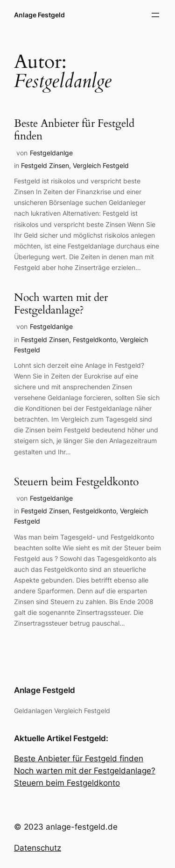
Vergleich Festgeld (101, 165)
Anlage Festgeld (39, 15)
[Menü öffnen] (155, 15)
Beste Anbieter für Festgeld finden (74, 130)
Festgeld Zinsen (45, 165)
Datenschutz (38, 848)
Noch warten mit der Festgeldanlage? (61, 304)
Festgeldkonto (94, 339)
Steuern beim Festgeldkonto (76, 482)
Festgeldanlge (51, 153)
